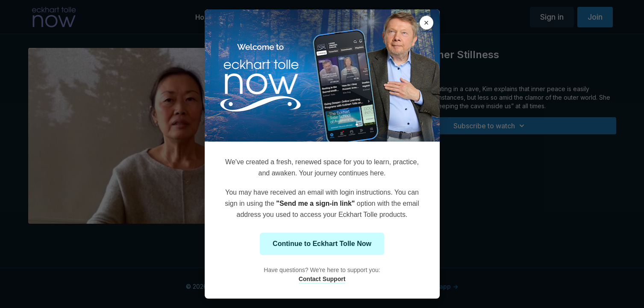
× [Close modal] (426, 23)
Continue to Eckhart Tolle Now (322, 244)
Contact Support (322, 279)
